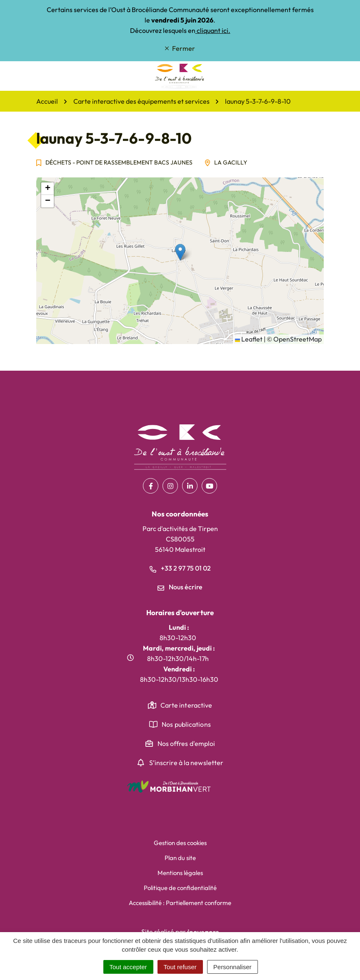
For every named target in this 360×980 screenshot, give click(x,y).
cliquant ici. (213, 30)
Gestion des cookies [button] (180, 843)
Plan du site (180, 858)
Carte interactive (186, 705)
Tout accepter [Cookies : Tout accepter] (128, 967)
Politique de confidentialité (180, 888)
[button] (180, 252)
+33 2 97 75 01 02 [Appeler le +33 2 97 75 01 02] (180, 568)
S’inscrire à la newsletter (186, 763)
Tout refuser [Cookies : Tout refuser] (180, 967)
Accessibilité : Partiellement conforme (180, 903)
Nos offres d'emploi (186, 743)
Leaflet (249, 339)
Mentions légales (180, 873)
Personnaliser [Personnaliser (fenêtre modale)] (232, 967)
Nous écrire (180, 587)
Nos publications (186, 724)
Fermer (180, 48)
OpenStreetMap (297, 339)
